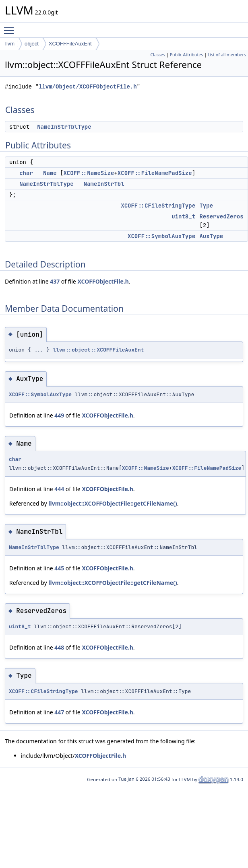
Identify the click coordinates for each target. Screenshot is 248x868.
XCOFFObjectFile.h (103, 281)
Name (50, 173)
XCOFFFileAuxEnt (70, 44)
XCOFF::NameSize (89, 173)
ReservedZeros (221, 216)
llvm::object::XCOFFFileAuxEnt (98, 350)
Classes (158, 55)
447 (59, 712)
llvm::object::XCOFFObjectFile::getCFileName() (113, 503)
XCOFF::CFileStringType (158, 206)
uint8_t (183, 216)
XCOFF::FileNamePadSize (155, 173)
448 (59, 647)
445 (59, 568)
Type (206, 206)
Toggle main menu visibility (11, 27)
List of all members (227, 55)
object (32, 44)
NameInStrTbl (104, 184)
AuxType (211, 236)
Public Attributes (187, 55)
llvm (10, 44)
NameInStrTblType (64, 127)
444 (59, 489)
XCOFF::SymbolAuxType (161, 236)
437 (55, 281)
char (26, 173)
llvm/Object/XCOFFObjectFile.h (88, 87)
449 (59, 415)
